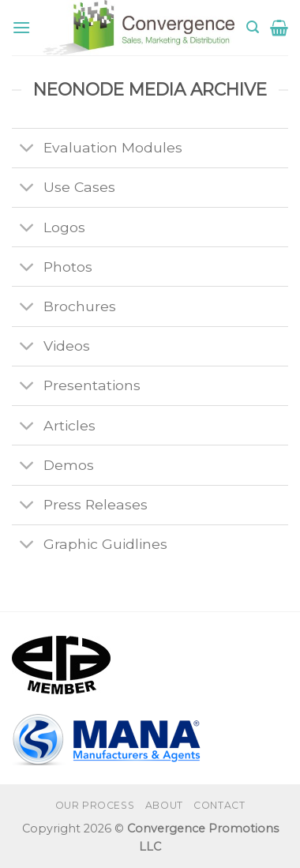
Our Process (95, 805)
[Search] (253, 27)
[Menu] (21, 27)
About (164, 805)
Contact (219, 805)
